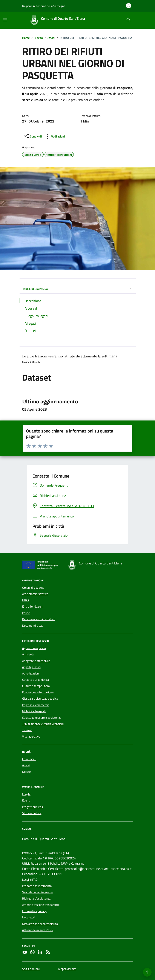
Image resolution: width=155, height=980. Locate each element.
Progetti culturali (32, 807)
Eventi (26, 800)
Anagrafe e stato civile (36, 661)
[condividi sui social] (32, 136)
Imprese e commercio (36, 705)
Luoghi (26, 794)
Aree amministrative (35, 594)
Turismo (27, 730)
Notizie (26, 772)
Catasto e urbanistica (35, 680)
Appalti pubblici (31, 667)
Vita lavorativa (31, 737)
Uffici (25, 600)
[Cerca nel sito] (128, 20)
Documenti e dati (33, 626)
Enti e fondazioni (33, 606)
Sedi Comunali (31, 969)
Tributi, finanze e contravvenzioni (43, 724)
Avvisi (26, 765)
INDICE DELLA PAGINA (78, 289)
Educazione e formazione (38, 692)
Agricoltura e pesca (34, 648)
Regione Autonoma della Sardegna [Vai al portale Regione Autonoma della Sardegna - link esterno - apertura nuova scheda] (44, 6)
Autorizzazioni (31, 673)
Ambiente (28, 654)
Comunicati (29, 759)
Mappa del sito (67, 969)
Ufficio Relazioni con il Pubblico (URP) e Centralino (53, 864)
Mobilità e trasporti (34, 711)
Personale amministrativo (39, 619)
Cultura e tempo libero (36, 686)
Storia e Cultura (32, 813)
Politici (26, 613)
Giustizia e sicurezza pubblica (40, 699)
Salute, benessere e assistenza (42, 718)
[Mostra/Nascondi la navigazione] (5, 20)
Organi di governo (33, 588)
